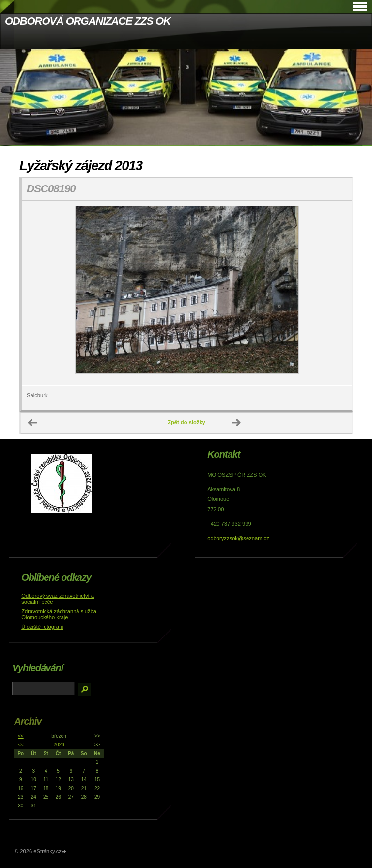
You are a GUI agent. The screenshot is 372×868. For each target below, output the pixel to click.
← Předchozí (33, 423)
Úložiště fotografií (42, 627)
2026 (59, 745)
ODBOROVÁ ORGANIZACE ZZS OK (88, 21)
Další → (236, 423)
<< (21, 736)
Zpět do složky (186, 422)
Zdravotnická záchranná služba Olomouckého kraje (59, 614)
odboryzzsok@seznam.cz (238, 538)
